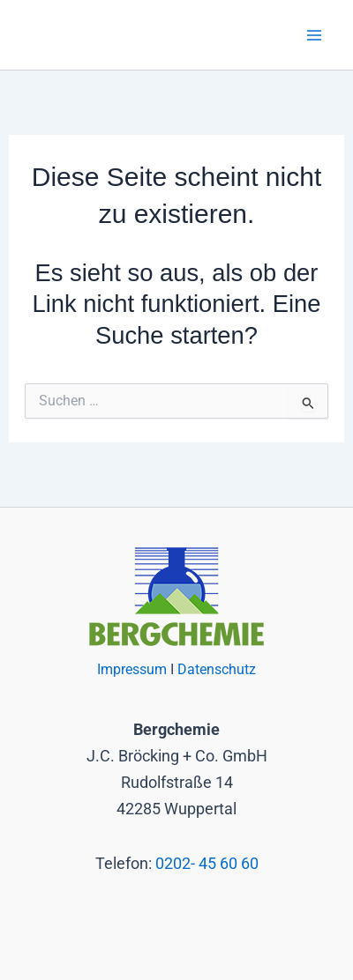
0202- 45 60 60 (207, 863)
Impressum (134, 670)
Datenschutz (217, 670)
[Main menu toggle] (315, 35)
